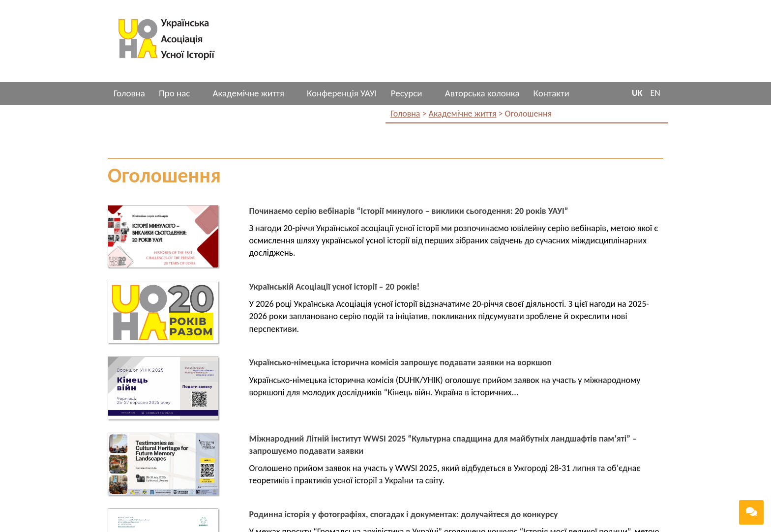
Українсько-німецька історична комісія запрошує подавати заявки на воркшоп (401, 362)
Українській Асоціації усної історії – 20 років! (335, 287)
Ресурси (407, 93)
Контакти (551, 93)
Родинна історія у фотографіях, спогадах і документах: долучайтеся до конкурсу (404, 514)
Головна (129, 93)
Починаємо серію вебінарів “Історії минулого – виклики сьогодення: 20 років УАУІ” (409, 211)
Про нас (174, 93)
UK (637, 93)
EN (655, 93)
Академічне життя (248, 93)
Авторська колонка (482, 93)
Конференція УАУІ (342, 93)
